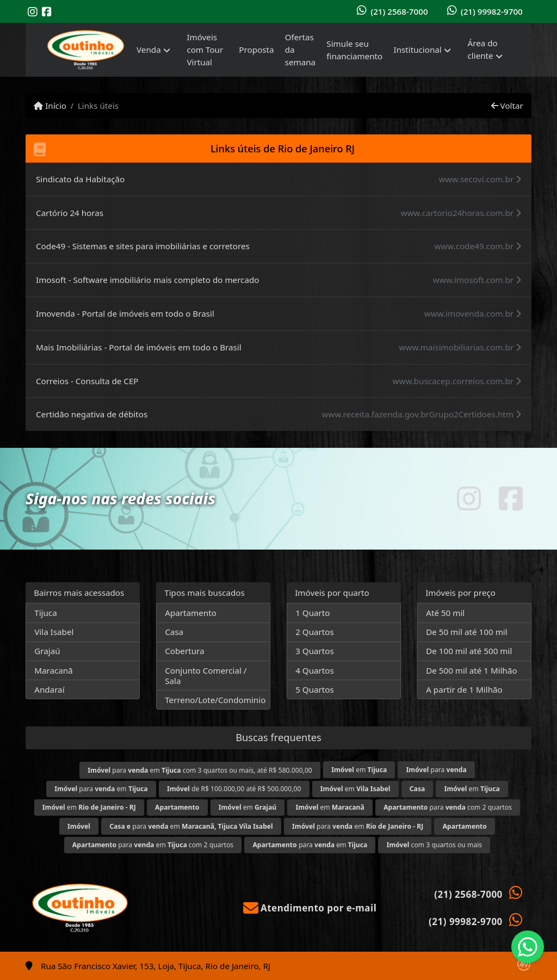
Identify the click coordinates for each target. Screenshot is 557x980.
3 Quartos (315, 651)
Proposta (256, 50)
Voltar (507, 106)
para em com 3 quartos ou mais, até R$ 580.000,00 (200, 770)
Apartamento (191, 613)
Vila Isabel (54, 632)
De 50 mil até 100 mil (466, 632)
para (437, 770)
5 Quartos (315, 689)
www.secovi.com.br (480, 179)
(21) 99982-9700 (492, 11)
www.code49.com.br (478, 246)
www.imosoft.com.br (477, 280)
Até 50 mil (445, 613)
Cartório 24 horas (70, 213)
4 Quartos (315, 670)
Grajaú (47, 651)
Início (50, 106)
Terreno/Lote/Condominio (215, 700)
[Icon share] (33, 12)
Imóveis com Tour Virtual (205, 50)
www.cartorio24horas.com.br (461, 213)
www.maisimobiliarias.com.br (460, 347)
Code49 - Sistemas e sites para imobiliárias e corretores (143, 246)
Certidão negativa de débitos (92, 414)
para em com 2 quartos (153, 845)
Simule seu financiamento (354, 50)
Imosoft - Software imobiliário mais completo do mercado (147, 280)
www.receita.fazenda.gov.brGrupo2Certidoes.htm (421, 414)
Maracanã (54, 670)
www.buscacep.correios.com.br (457, 381)
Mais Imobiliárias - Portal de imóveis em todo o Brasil (139, 347)
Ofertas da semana (300, 50)
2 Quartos (315, 632)
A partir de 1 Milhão (464, 689)
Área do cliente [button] (483, 49)
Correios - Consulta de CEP (87, 381)
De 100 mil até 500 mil (469, 651)
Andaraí (49, 689)
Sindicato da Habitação (80, 179)
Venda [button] (149, 50)
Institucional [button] (417, 50)
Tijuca (45, 613)
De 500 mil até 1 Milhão (471, 670)
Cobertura (184, 651)
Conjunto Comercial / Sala (206, 676)
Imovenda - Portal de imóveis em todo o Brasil (125, 313)
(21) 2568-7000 (399, 11)
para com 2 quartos (448, 807)
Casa (174, 632)
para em (101, 789)
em (359, 770)
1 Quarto (312, 613)
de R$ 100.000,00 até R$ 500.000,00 (234, 789)
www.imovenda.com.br (473, 313)
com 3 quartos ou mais (434, 845)
